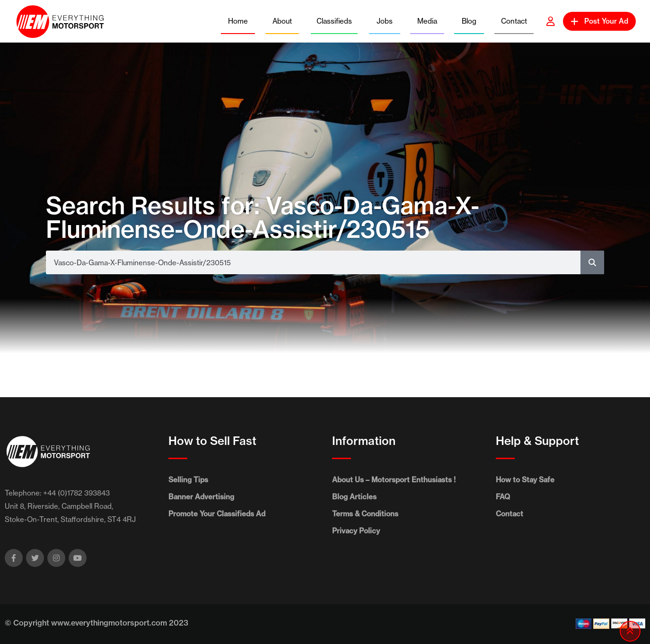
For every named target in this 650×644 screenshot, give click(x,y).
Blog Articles (354, 497)
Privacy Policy (356, 531)
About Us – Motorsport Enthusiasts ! (394, 480)
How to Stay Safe (525, 480)
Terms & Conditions (365, 514)
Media (427, 21)
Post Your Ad (599, 21)
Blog (469, 21)
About (282, 21)
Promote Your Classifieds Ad (217, 514)
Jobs (385, 21)
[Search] (592, 262)
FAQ (503, 497)
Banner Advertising (201, 497)
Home (238, 21)
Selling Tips (188, 480)
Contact (514, 21)
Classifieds (334, 21)
